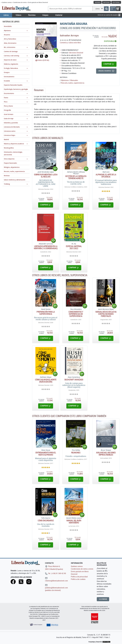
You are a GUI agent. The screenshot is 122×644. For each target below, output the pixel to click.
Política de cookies (78, 579)
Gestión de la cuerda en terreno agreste (76, 177)
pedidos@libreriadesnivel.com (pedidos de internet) (56, 588)
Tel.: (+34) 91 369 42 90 (55, 573)
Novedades (8, 26)
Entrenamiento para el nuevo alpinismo (46, 454)
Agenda (98, 2)
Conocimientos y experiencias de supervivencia (76, 314)
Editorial (116, 2)
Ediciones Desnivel (76, 53)
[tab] (39, 91)
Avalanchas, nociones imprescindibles (106, 454)
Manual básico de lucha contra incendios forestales (106, 314)
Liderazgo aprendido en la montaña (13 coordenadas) (46, 247)
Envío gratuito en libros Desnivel (38, 2)
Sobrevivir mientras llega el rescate (46, 176)
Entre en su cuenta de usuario (109, 15)
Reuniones (76, 453)
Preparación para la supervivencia (46, 313)
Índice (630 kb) (43, 60)
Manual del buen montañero (74, 522)
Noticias (106, 2)
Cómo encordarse (46, 521)
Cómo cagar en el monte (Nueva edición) (46, 381)
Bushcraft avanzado (74, 380)
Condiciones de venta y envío (82, 569)
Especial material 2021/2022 (74, 247)
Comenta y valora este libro (70, 43)
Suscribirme (103, 599)
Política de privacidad (79, 577)
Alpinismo (65, 80)
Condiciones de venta (20, 2)
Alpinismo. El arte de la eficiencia (106, 176)
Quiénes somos (7, 2)
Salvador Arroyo (69, 35)
